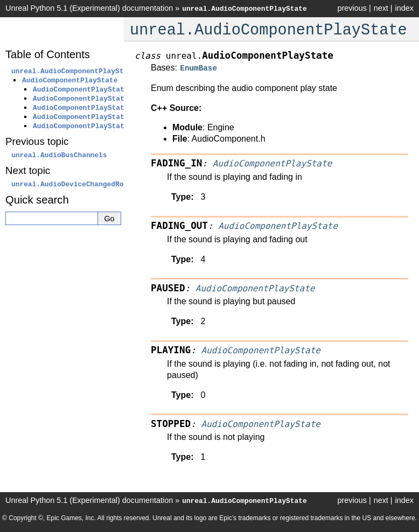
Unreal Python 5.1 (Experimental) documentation (89, 8)
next (381, 8)
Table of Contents (48, 54)
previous (352, 8)
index (404, 8)
